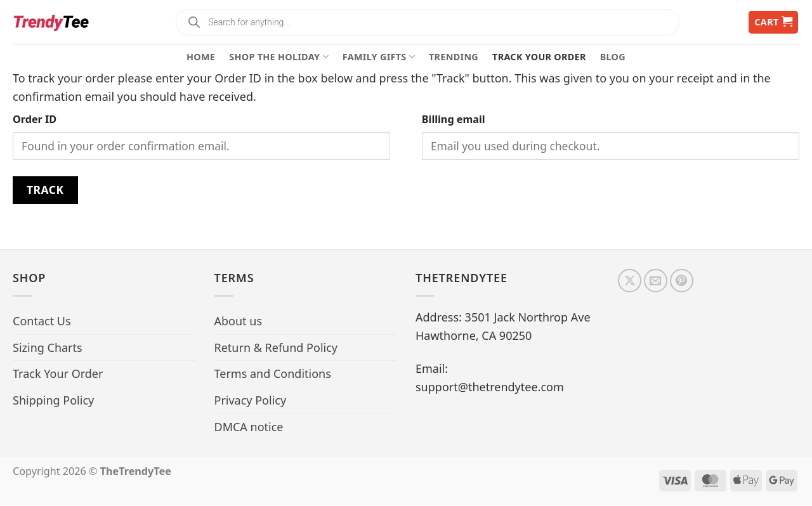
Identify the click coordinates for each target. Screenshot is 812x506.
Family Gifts (379, 57)
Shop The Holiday (279, 57)
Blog (613, 57)
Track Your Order (539, 57)
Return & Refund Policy (276, 347)
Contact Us (42, 321)
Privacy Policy (251, 400)
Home (201, 57)
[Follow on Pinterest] (682, 281)
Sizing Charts (48, 347)
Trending (454, 57)
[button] (773, 23)
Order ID (35, 119)
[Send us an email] (656, 281)
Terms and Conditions (273, 373)
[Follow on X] (630, 281)
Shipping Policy (53, 400)
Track (45, 190)
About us (239, 321)
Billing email (454, 119)
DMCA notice (249, 427)
